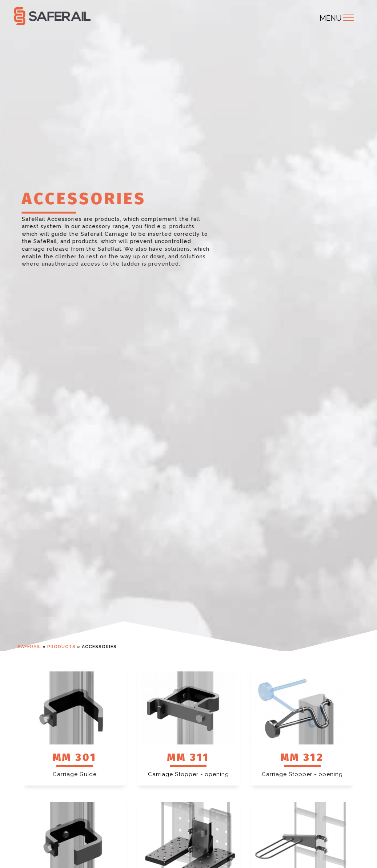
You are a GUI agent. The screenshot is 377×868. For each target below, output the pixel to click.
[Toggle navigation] (349, 18)
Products (61, 647)
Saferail (29, 647)
